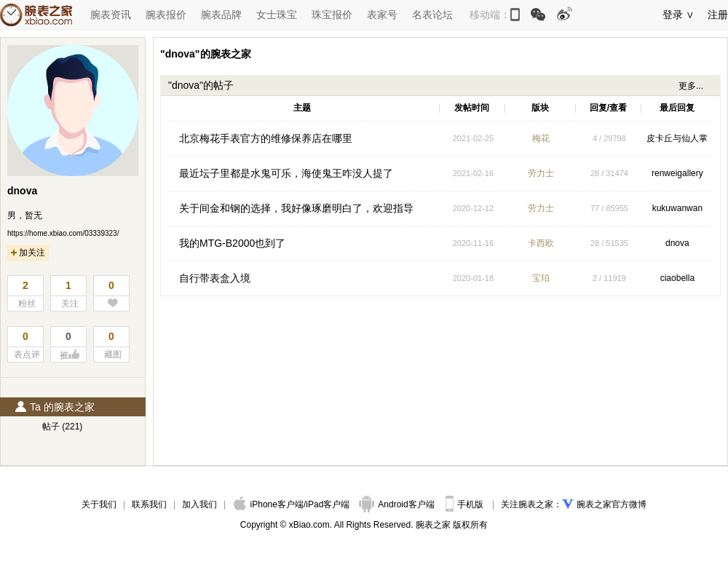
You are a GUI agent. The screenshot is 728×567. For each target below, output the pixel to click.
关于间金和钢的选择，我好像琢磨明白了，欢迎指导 (296, 208)
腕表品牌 (221, 15)
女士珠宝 (277, 15)
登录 (673, 15)
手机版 (466, 504)
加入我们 (199, 504)
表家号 (382, 15)
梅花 (541, 138)
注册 (718, 15)
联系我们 (149, 504)
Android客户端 (398, 504)
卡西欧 (541, 243)
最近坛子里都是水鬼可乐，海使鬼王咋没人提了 (286, 173)
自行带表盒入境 (215, 278)
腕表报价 (166, 15)
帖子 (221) (62, 427)
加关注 (28, 253)
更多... (691, 86)
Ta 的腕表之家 (55, 407)
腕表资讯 (111, 15)
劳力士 (541, 173)
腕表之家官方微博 (612, 504)
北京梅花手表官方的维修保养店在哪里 (266, 138)
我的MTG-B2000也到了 (232, 243)
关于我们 (99, 504)
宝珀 (541, 278)
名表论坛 (432, 15)
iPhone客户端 (269, 504)
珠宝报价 (332, 15)
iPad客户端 (328, 504)
